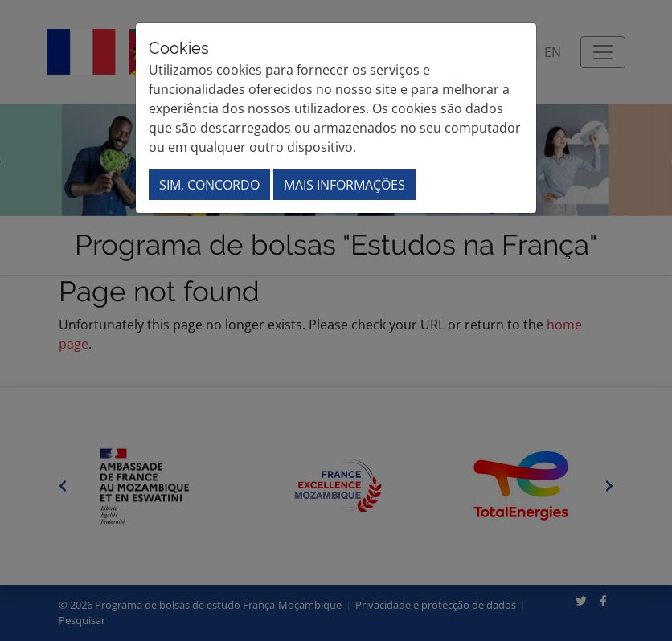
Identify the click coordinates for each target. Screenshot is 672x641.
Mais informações (344, 185)
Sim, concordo (209, 185)
